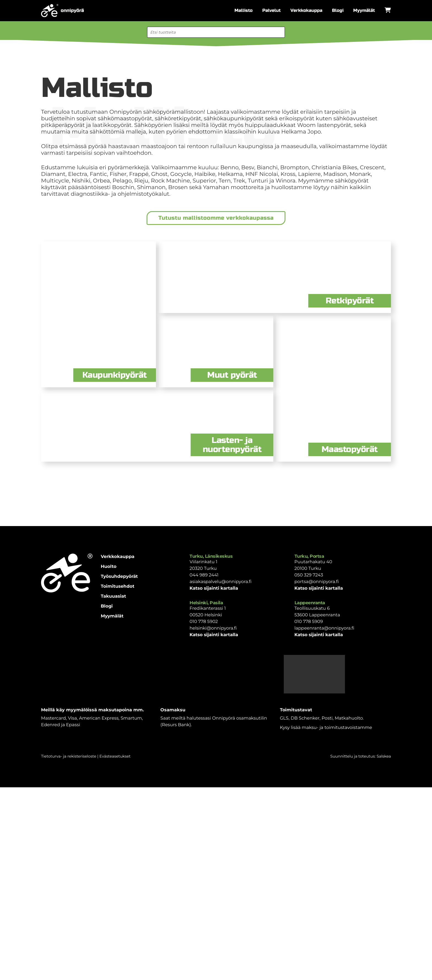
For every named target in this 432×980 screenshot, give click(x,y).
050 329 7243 (309, 575)
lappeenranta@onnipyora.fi (324, 628)
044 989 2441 (204, 575)
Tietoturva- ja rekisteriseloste (69, 756)
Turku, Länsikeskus (211, 556)
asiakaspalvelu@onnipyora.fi (221, 582)
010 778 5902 (204, 622)
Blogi (338, 11)
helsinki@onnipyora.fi (213, 628)
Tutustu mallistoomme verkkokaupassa (216, 218)
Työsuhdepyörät (119, 577)
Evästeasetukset (115, 756)
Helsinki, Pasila (206, 603)
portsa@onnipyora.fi (317, 582)
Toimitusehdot (118, 586)
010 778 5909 (309, 622)
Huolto (109, 567)
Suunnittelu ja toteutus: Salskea (361, 756)
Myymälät (364, 11)
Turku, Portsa (309, 556)
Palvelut (272, 11)
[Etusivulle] (62, 11)
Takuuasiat (114, 596)
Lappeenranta (310, 603)
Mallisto (244, 11)
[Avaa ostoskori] (388, 10)
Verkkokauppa (306, 11)
